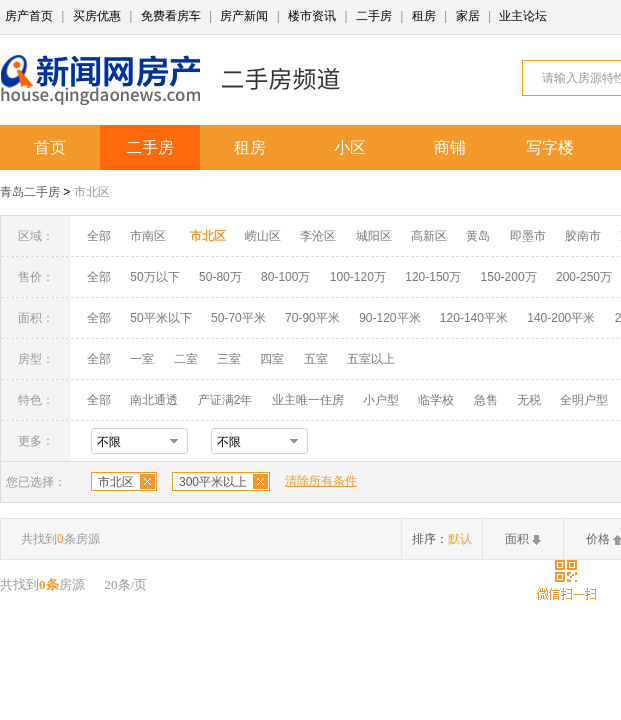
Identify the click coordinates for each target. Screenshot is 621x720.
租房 (424, 16)
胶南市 (583, 236)
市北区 (92, 192)
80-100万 (285, 277)
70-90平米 (312, 318)
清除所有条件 (321, 481)
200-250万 (584, 277)
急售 (486, 400)
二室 (187, 359)
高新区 (429, 236)
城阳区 (374, 236)
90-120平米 (389, 318)
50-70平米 (238, 318)
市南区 (148, 236)
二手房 (374, 16)
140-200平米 (561, 318)
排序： (442, 539)
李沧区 (318, 236)
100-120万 (358, 277)
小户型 (381, 400)
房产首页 (29, 16)
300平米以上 (213, 482)
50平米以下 (160, 318)
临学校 (436, 400)
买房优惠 (97, 16)
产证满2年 (225, 400)
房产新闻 (244, 16)
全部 (99, 236)
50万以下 (154, 277)
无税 (529, 400)
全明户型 (584, 400)
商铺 (450, 147)
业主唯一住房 (308, 400)
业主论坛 (523, 16)
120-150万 (433, 277)
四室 (272, 359)
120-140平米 (474, 318)
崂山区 (263, 236)
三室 (229, 359)
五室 (316, 359)
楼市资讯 (312, 16)
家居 (468, 16)
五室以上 (371, 359)
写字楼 (550, 147)
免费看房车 (171, 16)
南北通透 (154, 400)
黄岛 (478, 236)
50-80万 (220, 277)
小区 (350, 147)
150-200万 (509, 277)
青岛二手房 (30, 192)
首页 (50, 147)
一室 (142, 359)
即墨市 (528, 236)
